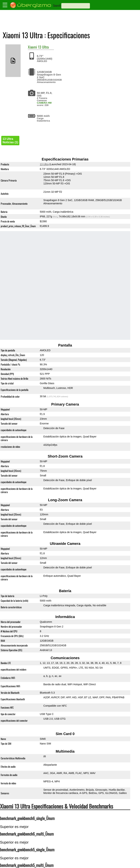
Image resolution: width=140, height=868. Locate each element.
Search (57, 5)
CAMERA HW (44, 103)
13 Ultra (43, 47)
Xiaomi (32, 47)
